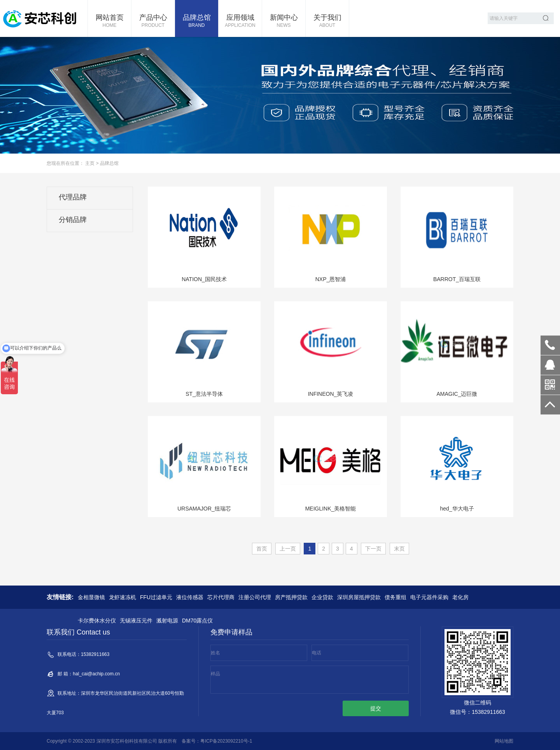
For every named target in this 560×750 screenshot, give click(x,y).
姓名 (215, 653)
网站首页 (109, 21)
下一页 (373, 549)
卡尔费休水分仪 (97, 621)
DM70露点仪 (197, 621)
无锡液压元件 (136, 621)
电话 (317, 653)
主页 (90, 163)
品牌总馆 (197, 21)
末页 (399, 549)
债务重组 (395, 597)
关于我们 (327, 21)
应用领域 (240, 21)
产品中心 (153, 21)
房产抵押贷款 (291, 597)
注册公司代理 (255, 597)
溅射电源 (167, 621)
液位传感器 (190, 597)
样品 (215, 674)
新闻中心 (284, 21)
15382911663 (550, 345)
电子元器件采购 (429, 597)
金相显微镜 (91, 597)
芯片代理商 (221, 597)
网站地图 (504, 741)
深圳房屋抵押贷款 (359, 597)
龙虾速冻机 (122, 597)
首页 (262, 549)
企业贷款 (322, 597)
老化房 (460, 597)
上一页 (288, 549)
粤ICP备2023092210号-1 (226, 741)
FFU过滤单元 (156, 597)
